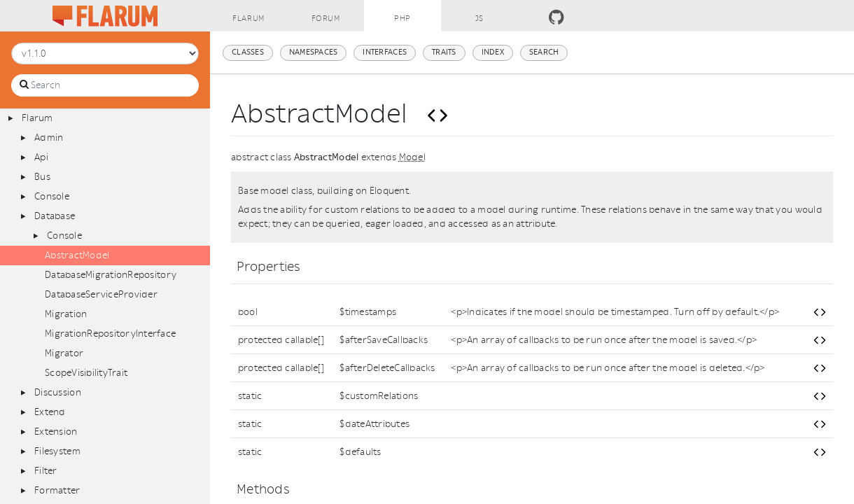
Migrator (64, 353)
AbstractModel (77, 255)
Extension (56, 432)
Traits (444, 52)
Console (52, 196)
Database (55, 216)
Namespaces (314, 52)
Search (544, 52)
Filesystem (57, 451)
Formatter (57, 490)
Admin (49, 138)
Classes (248, 52)
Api (41, 157)
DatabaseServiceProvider (101, 294)
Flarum (37, 118)
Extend (50, 412)
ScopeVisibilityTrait (86, 373)
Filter (46, 471)
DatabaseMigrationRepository (111, 275)
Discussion (58, 392)
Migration (66, 314)
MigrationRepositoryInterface (110, 334)
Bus (42, 177)
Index (493, 52)
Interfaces (385, 52)
